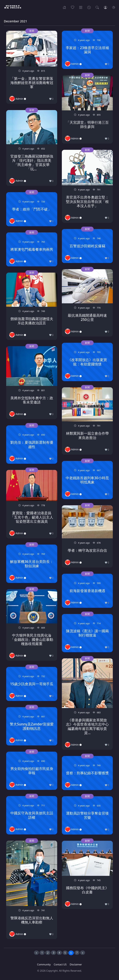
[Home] (64, 7)
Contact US (60, 964)
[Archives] (89, 7)
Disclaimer (76, 964)
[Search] (97, 7)
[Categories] (81, 7)
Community (44, 964)
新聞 (32, 31)
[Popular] (73, 7)
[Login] (105, 7)
